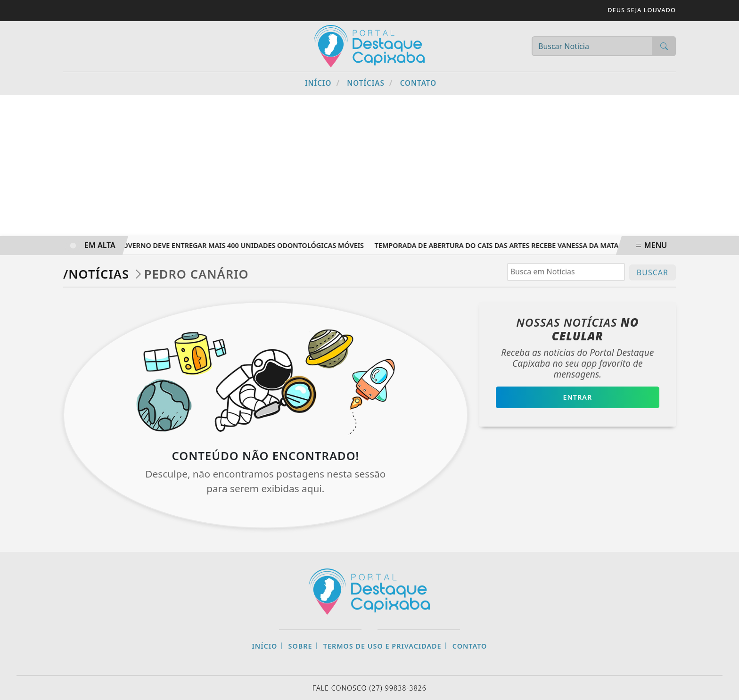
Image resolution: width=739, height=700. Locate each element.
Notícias (370, 83)
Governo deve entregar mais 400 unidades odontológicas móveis (243, 245)
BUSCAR (653, 272)
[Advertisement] (369, 165)
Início (322, 83)
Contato (418, 83)
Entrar (577, 397)
